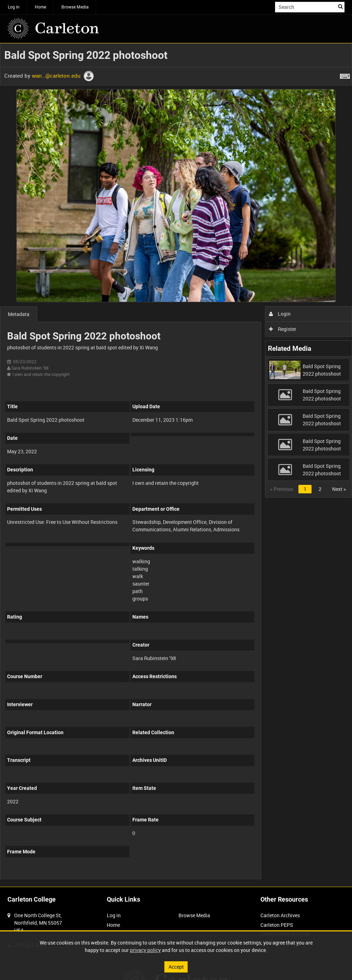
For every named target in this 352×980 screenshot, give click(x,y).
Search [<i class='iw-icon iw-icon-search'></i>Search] (340, 6)
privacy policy (145, 950)
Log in (14, 7)
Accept (176, 967)
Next (339, 489)
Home (40, 7)
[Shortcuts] (345, 75)
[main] (176, 465)
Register (283, 329)
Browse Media (75, 7)
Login (280, 314)
